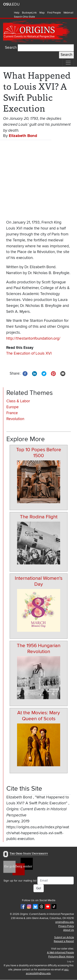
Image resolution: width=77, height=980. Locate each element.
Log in (71, 961)
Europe (13, 407)
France (12, 413)
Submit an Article (64, 937)
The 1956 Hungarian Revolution (39, 649)
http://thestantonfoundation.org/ (33, 339)
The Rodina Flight (39, 517)
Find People (54, 13)
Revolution (15, 419)
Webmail (68, 13)
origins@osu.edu (65, 922)
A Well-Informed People (60, 953)
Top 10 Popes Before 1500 (39, 453)
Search (11, 48)
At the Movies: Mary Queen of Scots (39, 716)
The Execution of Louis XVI (29, 353)
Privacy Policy (66, 926)
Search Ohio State (24, 17)
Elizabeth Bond (23, 136)
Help (17, 13)
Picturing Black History (61, 957)
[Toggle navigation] (68, 63)
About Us (69, 930)
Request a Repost (64, 941)
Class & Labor (18, 401)
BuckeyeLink (29, 13)
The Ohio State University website (11, 4)
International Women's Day (39, 581)
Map (42, 13)
